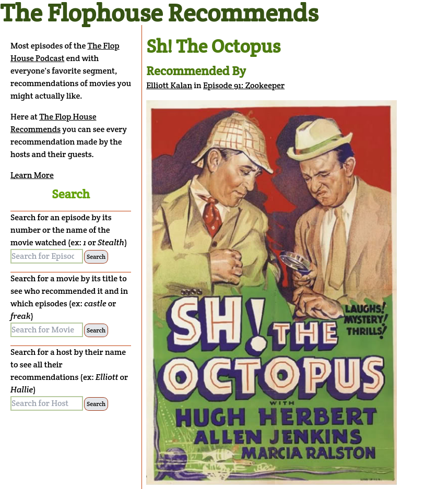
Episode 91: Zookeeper (244, 85)
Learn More (32, 175)
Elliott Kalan (169, 85)
